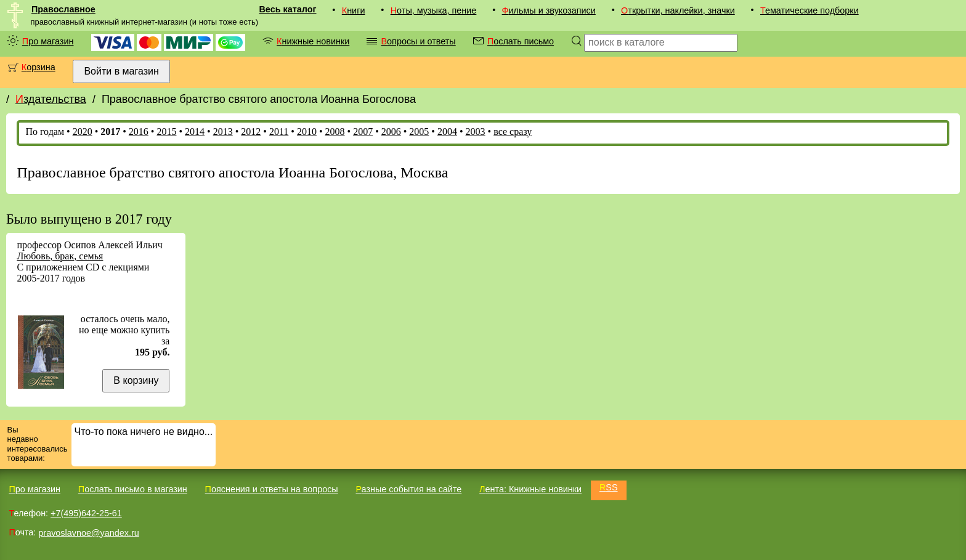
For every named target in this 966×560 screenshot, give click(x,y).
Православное (63, 9)
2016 (139, 132)
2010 (307, 132)
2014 (195, 132)
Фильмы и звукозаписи (549, 10)
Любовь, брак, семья (60, 256)
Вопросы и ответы (418, 41)
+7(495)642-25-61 (86, 513)
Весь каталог (287, 9)
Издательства (51, 99)
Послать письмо (521, 41)
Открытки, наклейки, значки (678, 10)
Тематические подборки (810, 10)
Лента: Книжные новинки (530, 489)
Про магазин (48, 41)
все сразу (513, 132)
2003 (476, 132)
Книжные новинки (313, 41)
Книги (354, 10)
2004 (447, 132)
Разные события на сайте (408, 489)
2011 (279, 132)
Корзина (39, 67)
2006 (391, 132)
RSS (609, 487)
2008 (335, 132)
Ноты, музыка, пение (434, 10)
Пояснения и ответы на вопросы (272, 489)
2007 (363, 132)
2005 (419, 132)
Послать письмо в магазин (133, 489)
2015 (166, 132)
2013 (223, 132)
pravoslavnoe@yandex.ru (88, 532)
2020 (83, 132)
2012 (251, 132)
